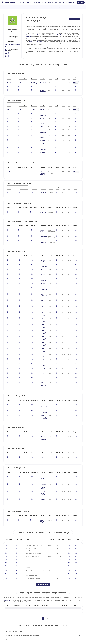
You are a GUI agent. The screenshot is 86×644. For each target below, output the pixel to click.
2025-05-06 (8, 544)
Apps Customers (37, 621)
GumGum (29, 36)
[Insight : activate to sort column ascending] (76, 79)
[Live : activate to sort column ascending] (69, 79)
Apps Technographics (38, 632)
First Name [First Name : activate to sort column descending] (9, 473)
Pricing (60, 2)
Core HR (37, 119)
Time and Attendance (41, 142)
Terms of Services (60, 642)
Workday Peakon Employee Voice (67, 532)
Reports (19, 2)
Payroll (37, 127)
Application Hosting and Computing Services (41, 423)
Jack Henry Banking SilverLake (18, 595)
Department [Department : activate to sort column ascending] (61, 473)
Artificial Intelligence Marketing (38, 165)
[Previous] (39, 551)
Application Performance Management (41, 359)
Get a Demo (81, 2)
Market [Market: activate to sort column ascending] (77, 539)
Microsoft (31, 42)
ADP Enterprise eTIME (20, 7)
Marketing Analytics (40, 319)
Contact (70, 635)
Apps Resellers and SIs (38, 629)
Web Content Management (39, 230)
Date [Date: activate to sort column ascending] (8, 539)
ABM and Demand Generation (55, 619)
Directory (44, 2)
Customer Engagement (41, 252)
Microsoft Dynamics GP (32, 35)
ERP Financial (41, 82)
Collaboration (41, 202)
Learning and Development (39, 123)
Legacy (15, 82)
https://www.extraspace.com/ (15, 44)
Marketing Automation (41, 329)
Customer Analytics (40, 249)
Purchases (32, 2)
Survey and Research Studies (55, 629)
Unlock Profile (75, 19)
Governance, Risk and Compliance (41, 386)
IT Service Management (41, 362)
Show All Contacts (43, 517)
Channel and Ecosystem (54, 632)
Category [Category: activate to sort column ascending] (64, 539)
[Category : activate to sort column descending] (42, 79)
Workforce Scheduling (41, 145)
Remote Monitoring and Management (41, 366)
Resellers (56, 2)
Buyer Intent (26, 2)
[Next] (47, 551)
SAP (35, 42)
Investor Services (53, 635)
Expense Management (41, 91)
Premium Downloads (72, 632)
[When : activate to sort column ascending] (64, 79)
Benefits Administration (41, 109)
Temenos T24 (42, 595)
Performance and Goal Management (41, 130)
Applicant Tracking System (40, 138)
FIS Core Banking (62, 595)
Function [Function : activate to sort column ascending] (51, 473)
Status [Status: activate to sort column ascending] (27, 539)
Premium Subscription (73, 629)
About (69, 2)
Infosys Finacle (67, 7)
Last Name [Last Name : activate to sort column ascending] (20, 473)
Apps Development (41, 405)
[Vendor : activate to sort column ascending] (10, 79)
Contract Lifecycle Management (40, 221)
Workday (39, 42)
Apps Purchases (36, 619)
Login (73, 2)
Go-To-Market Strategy (54, 624)
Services (65, 2)
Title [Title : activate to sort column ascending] (28, 473)
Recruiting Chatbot (40, 134)
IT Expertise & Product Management (57, 627)
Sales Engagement (40, 340)
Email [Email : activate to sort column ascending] (71, 473)
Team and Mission (72, 619)
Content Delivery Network (42, 437)
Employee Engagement (66, 544)
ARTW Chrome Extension (38, 635)
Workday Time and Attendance (44, 7)
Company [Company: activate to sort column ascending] (17, 539)
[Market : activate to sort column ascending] (51, 79)
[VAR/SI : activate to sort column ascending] (58, 79)
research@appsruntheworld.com (12, 632)
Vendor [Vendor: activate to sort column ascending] (36, 539)
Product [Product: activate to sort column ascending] (45, 539)
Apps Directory (36, 624)
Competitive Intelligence (54, 621)
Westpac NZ (58, 7)
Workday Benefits (57, 35)
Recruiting (38, 138)
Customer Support (40, 265)
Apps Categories (37, 627)
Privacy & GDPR (71, 642)
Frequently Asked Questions (74, 624)
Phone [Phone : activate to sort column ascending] (78, 473)
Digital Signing (39, 225)
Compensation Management (39, 115)
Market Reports (71, 627)
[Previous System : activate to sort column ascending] (19, 79)
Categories (50, 2)
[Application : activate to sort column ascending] (31, 79)
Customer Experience (40, 255)
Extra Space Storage (18, 544)
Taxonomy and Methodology (74, 621)
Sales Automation (40, 338)
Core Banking (30, 595)
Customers (38, 2)
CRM (45, 338)
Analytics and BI (40, 184)
